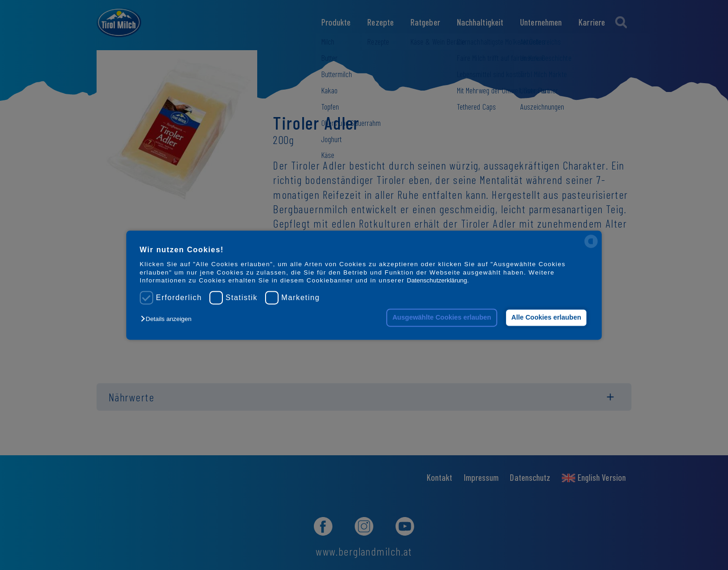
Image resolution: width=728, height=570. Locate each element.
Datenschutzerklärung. (438, 280)
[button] (168, 319)
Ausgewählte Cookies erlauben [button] (442, 318)
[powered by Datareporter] (591, 247)
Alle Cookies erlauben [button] (546, 318)
